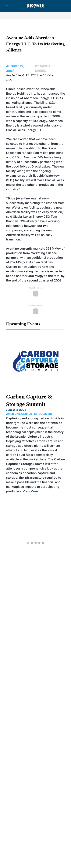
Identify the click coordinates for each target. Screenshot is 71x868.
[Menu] (7, 6)
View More (30, 491)
